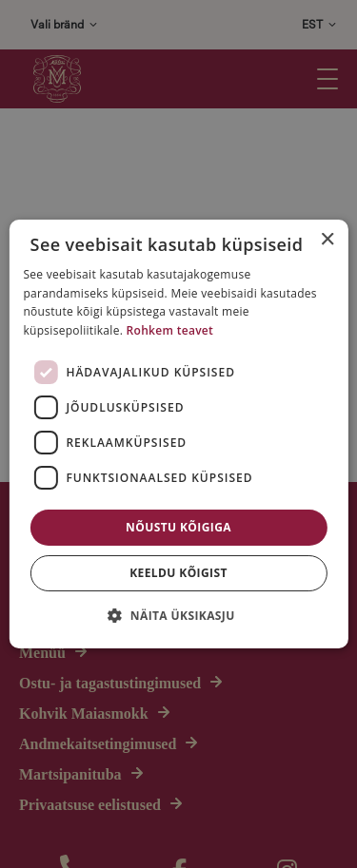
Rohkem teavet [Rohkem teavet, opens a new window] (170, 330)
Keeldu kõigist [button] (178, 573)
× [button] (327, 240)
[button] (178, 615)
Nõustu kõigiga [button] (178, 527)
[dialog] (178, 434)
